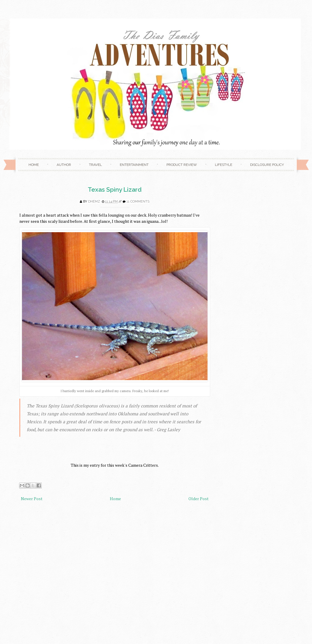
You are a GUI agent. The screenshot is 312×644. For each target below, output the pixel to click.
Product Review (182, 165)
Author (64, 165)
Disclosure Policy (267, 165)
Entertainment (134, 165)
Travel (95, 165)
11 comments (138, 202)
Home (34, 165)
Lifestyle (224, 165)
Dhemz (94, 202)
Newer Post (32, 499)
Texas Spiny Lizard (115, 189)
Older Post (199, 499)
